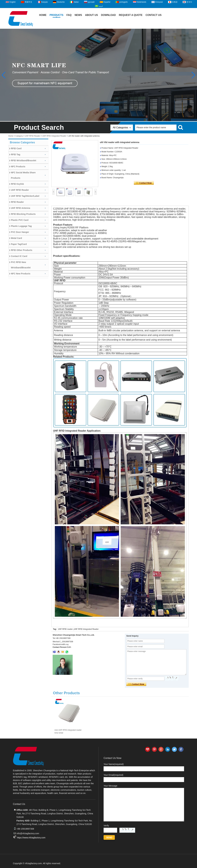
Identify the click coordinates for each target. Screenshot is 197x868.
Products (56, 15)
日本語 (175, 2)
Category (19, 136)
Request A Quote (131, 15)
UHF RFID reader (65, 629)
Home (43, 15)
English (13, 2)
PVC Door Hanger (20, 232)
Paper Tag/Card (19, 244)
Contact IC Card (19, 256)
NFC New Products (21, 274)
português (124, 2)
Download (108, 15)
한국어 (189, 2)
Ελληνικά (159, 2)
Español (107, 2)
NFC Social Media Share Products (23, 175)
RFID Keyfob (17, 184)
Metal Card (16, 238)
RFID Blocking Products (23, 214)
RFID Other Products (22, 250)
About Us (92, 15)
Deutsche (61, 2)
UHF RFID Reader (33, 136)
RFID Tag (16, 154)
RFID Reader (17, 202)
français (44, 2)
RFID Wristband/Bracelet (24, 160)
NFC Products (18, 167)
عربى (101, 6)
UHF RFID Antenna (21, 208)
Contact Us (154, 15)
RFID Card (16, 148)
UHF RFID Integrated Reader (54, 136)
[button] (193, 75)
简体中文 (28, 2)
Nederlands (142, 2)
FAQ (69, 15)
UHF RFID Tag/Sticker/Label (25, 196)
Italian (76, 2)
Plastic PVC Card (20, 220)
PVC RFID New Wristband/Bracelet (21, 265)
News (78, 15)
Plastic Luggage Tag (21, 226)
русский (91, 2)
